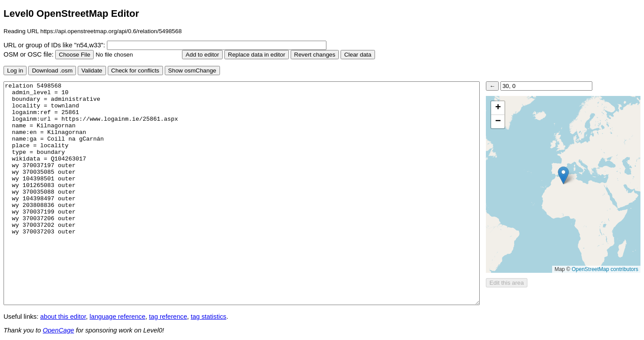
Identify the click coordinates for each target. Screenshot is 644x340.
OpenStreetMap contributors (605, 269)
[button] (563, 175)
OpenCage (59, 330)
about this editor (63, 317)
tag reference (168, 317)
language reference (117, 317)
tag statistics (209, 317)
